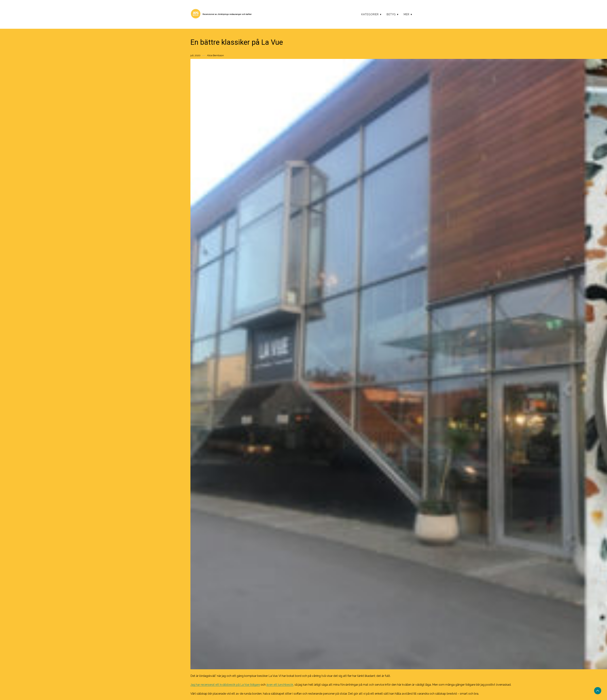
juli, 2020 (195, 55)
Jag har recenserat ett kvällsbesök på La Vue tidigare (225, 685)
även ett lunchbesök (280, 685)
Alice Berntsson (215, 55)
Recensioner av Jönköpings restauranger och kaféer (227, 14)
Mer (407, 14)
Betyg (391, 14)
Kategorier (370, 14)
